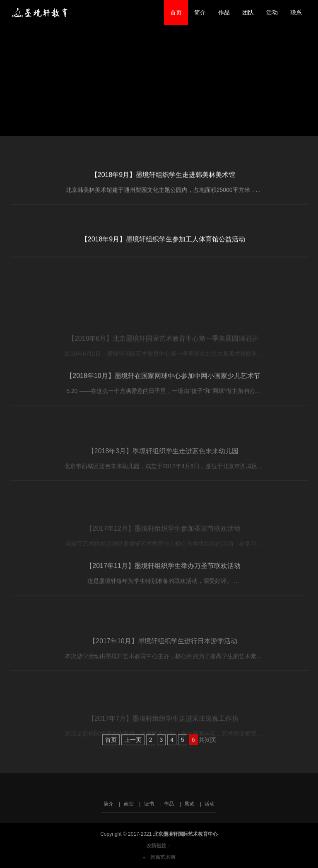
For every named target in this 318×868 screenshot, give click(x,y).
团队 (248, 12)
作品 (224, 12)
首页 (176, 12)
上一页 (133, 748)
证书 (149, 804)
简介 (200, 12)
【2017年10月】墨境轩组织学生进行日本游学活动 (163, 665)
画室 (129, 804)
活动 (272, 12)
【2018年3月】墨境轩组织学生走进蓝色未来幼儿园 (163, 475)
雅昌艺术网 (163, 857)
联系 (296, 12)
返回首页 (29, 129)
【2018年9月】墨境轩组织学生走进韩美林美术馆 (163, 179)
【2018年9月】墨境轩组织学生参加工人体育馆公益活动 (163, 244)
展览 (189, 804)
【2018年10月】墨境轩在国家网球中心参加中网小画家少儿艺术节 (163, 400)
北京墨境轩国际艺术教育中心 (42, 12)
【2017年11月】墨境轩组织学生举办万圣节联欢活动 (163, 590)
